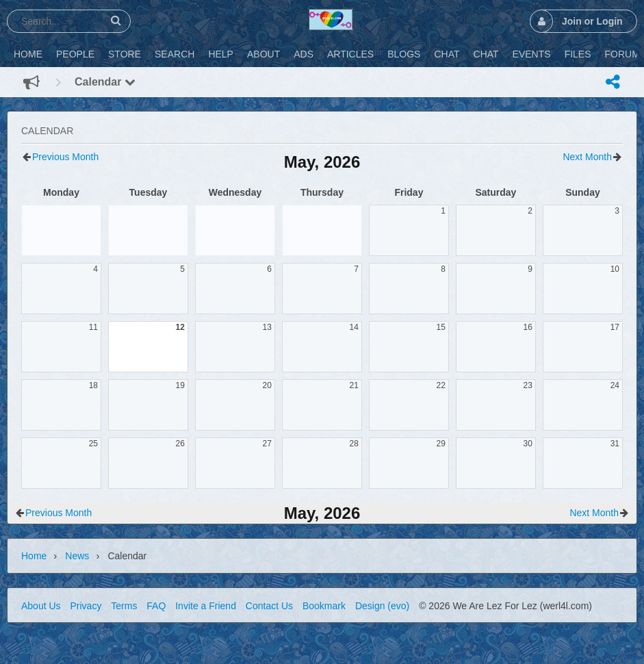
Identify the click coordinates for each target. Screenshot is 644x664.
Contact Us (269, 606)
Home (34, 556)
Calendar (105, 82)
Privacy (86, 606)
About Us (41, 606)
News (77, 556)
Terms (124, 606)
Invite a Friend (206, 606)
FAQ (156, 606)
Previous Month (65, 157)
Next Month (587, 157)
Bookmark (324, 606)
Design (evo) (382, 606)
